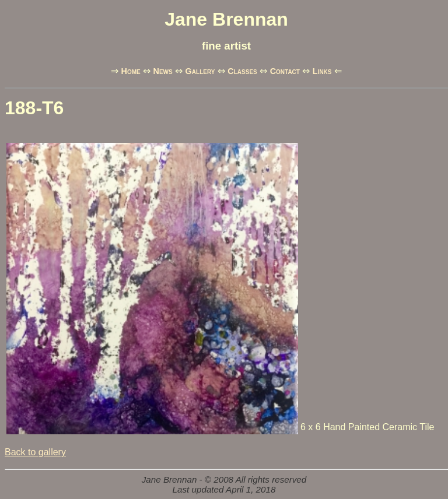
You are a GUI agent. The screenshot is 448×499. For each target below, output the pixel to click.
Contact (285, 71)
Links (322, 71)
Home (130, 71)
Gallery (200, 71)
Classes (242, 71)
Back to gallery (35, 452)
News (163, 71)
